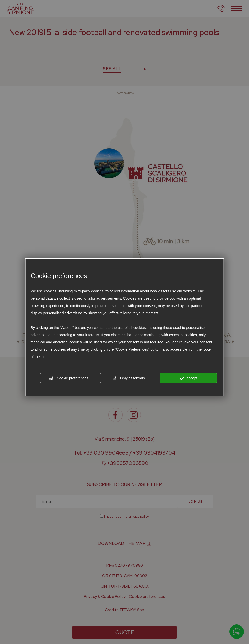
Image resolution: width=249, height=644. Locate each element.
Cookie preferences (69, 378)
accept (188, 378)
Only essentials (129, 378)
